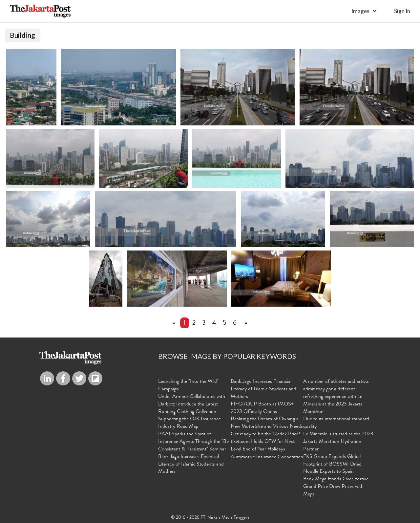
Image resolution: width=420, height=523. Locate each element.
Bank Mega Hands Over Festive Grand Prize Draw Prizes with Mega (336, 488)
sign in (402, 11)
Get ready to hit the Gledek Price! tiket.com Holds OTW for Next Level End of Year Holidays (265, 443)
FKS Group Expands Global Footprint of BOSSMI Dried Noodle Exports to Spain (332, 465)
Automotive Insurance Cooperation (267, 458)
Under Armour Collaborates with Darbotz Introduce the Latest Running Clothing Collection (192, 405)
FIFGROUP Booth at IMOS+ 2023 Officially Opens (262, 409)
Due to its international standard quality (336, 424)
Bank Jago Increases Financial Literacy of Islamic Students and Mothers (191, 465)
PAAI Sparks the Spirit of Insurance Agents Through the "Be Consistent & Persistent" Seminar (193, 443)
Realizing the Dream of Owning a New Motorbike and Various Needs (267, 424)
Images (360, 11)
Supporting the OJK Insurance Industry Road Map (189, 424)
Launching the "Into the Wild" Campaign (188, 386)
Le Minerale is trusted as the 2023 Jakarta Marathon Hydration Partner (338, 443)
